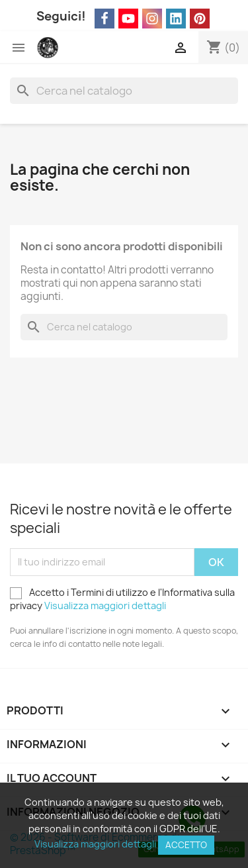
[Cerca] (124, 91)
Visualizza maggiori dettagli (105, 605)
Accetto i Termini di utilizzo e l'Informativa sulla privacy (122, 599)
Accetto (186, 845)
